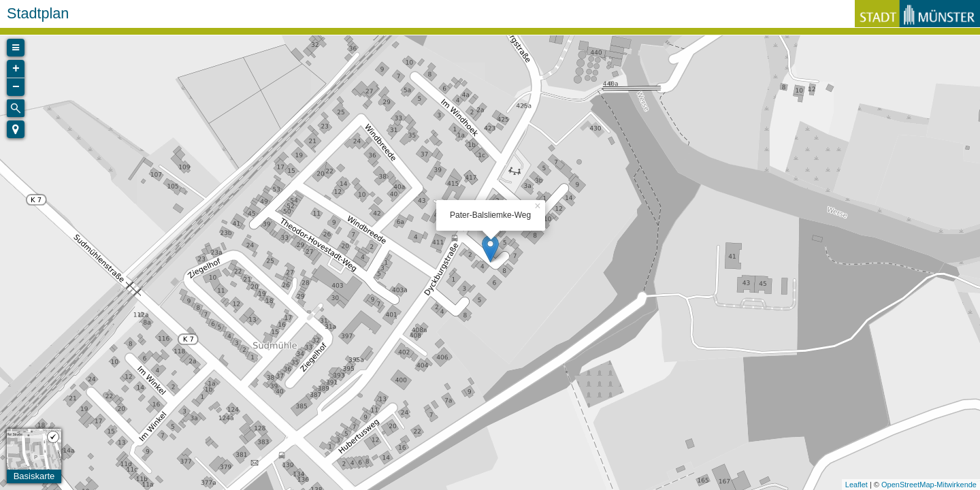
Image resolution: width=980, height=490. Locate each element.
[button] (16, 129)
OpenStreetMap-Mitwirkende (929, 485)
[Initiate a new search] (16, 108)
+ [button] (16, 69)
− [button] (16, 87)
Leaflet (856, 485)
